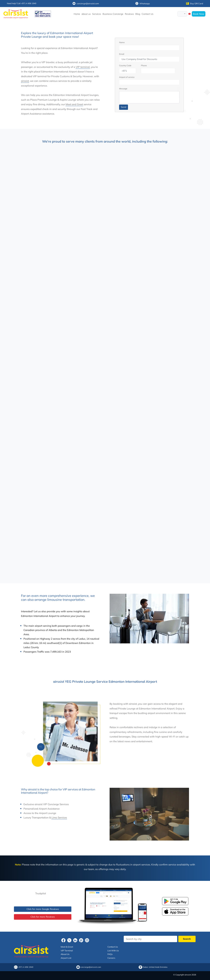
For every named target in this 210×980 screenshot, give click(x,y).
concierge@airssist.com (86, 3)
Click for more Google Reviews (43, 909)
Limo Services (59, 818)
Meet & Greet (67, 947)
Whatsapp (143, 3)
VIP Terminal (67, 951)
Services (97, 14)
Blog (138, 14)
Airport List (66, 958)
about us (86, 14)
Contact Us (147, 14)
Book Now (199, 14)
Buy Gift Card (195, 3)
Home (77, 14)
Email (122, 54)
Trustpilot (41, 893)
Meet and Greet (74, 104)
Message (123, 89)
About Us (65, 954)
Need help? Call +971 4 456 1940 (22, 3)
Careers (111, 958)
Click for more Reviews (43, 917)
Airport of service (127, 77)
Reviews (129, 14)
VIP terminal (83, 67)
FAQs (110, 954)
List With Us (113, 951)
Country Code (125, 65)
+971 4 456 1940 (26, 967)
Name (122, 42)
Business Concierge (113, 14)
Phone (144, 65)
